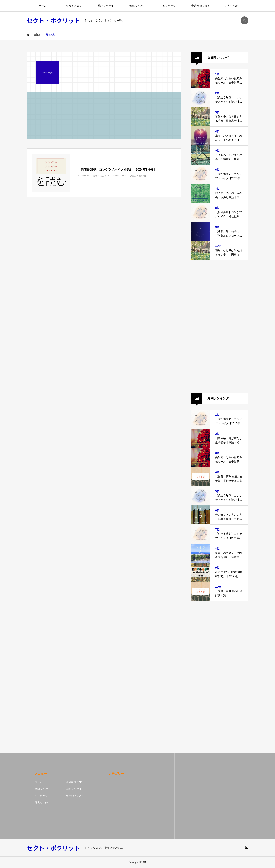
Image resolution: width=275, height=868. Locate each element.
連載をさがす (137, 6)
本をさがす (169, 6)
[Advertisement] (220, 326)
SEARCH (244, 20)
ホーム (43, 6)
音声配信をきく (201, 6)
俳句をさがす (74, 6)
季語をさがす (106, 6)
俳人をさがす (232, 6)
